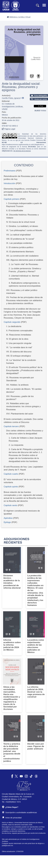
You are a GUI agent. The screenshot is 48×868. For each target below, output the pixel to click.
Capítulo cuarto (11, 474)
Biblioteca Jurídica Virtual (19, 17)
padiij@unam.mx (7, 846)
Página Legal (9, 129)
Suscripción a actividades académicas (20, 812)
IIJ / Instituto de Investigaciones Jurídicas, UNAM (13, 106)
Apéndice (8, 518)
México (5, 115)
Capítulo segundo (12, 322)
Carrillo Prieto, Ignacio (11, 98)
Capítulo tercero (12, 426)
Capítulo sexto (11, 505)
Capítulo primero (12, 199)
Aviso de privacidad (12, 818)
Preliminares (10, 171)
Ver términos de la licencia (22, 151)
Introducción (10, 183)
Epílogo (7, 522)
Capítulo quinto (11, 487)
